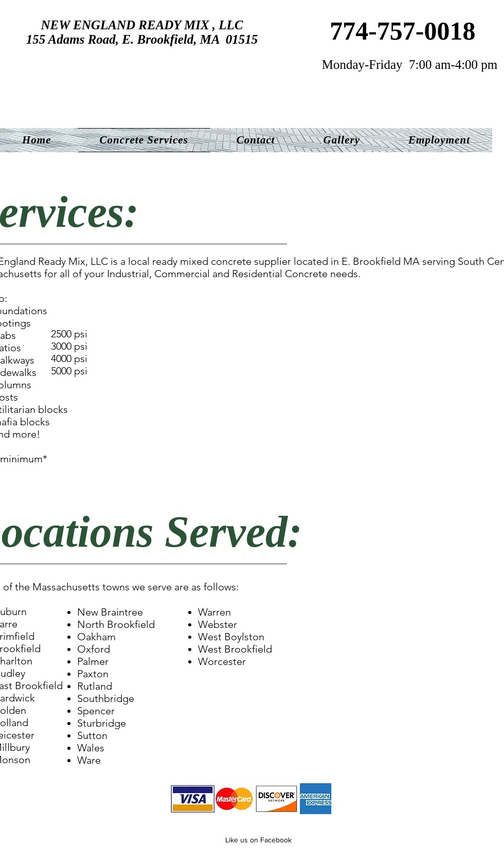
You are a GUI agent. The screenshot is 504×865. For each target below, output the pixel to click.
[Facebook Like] (206, 839)
